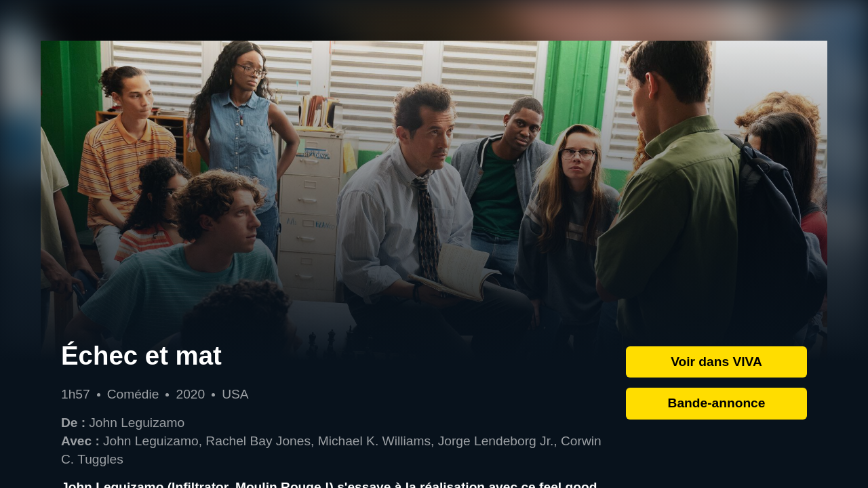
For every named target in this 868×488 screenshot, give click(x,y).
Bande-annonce (717, 403)
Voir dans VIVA (716, 362)
